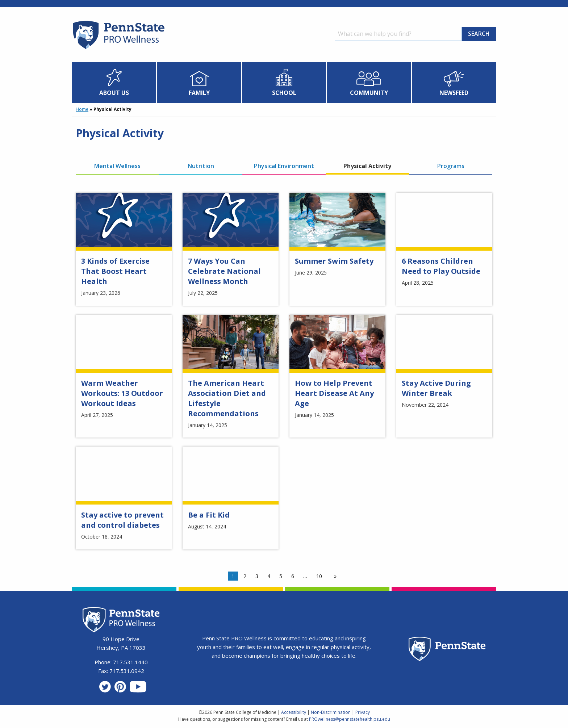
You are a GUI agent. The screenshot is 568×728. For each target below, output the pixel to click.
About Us (114, 93)
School (284, 93)
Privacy (363, 712)
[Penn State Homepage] (447, 650)
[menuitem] (114, 83)
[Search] (398, 34)
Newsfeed (454, 93)
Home (82, 109)
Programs (451, 166)
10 (319, 576)
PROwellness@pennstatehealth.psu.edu (350, 719)
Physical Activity (367, 166)
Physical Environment (284, 166)
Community (369, 93)
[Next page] (334, 576)
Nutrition (201, 166)
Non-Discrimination (331, 712)
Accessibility (294, 712)
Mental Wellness (117, 166)
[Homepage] (118, 49)
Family (199, 93)
